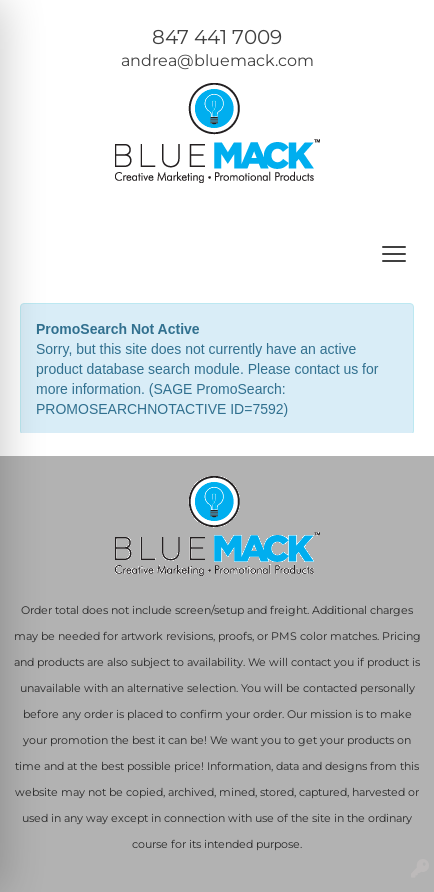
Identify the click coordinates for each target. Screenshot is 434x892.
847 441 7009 (217, 37)
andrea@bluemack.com (217, 60)
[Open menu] (394, 254)
